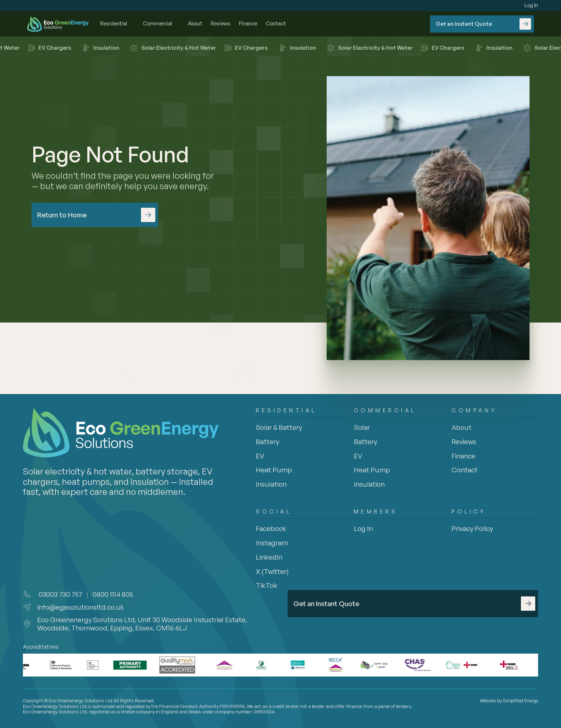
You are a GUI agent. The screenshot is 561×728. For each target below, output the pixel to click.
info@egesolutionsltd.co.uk (81, 607)
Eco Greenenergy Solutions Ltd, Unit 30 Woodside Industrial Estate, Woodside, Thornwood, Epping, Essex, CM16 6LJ (143, 624)
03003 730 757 (60, 594)
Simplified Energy (520, 700)
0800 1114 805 (113, 594)
